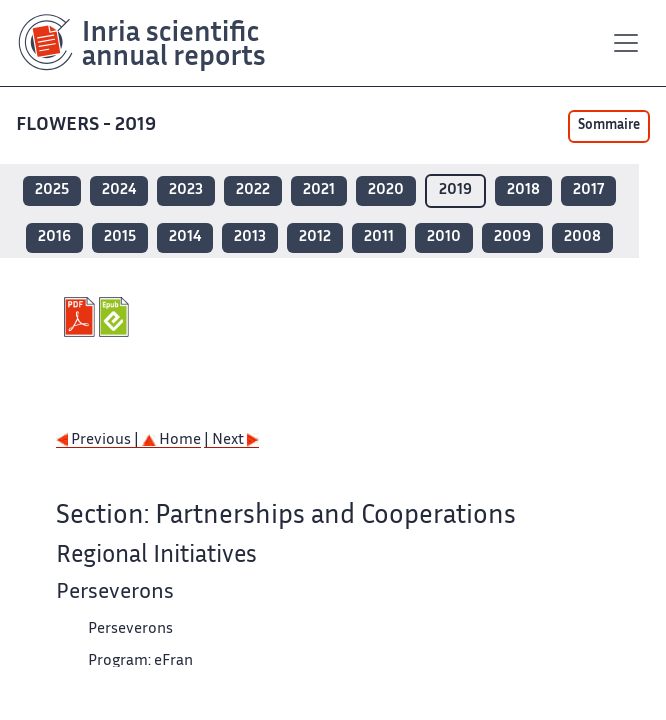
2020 (386, 190)
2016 (54, 237)
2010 (444, 237)
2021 (319, 190)
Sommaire (609, 126)
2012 (315, 237)
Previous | (99, 440)
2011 (379, 237)
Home (171, 440)
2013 (250, 237)
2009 (512, 237)
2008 (582, 237)
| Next (231, 440)
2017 (588, 190)
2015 (120, 237)
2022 (253, 190)
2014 (185, 237)
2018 (523, 190)
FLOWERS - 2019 (88, 125)
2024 (119, 190)
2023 (186, 190)
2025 (52, 190)
